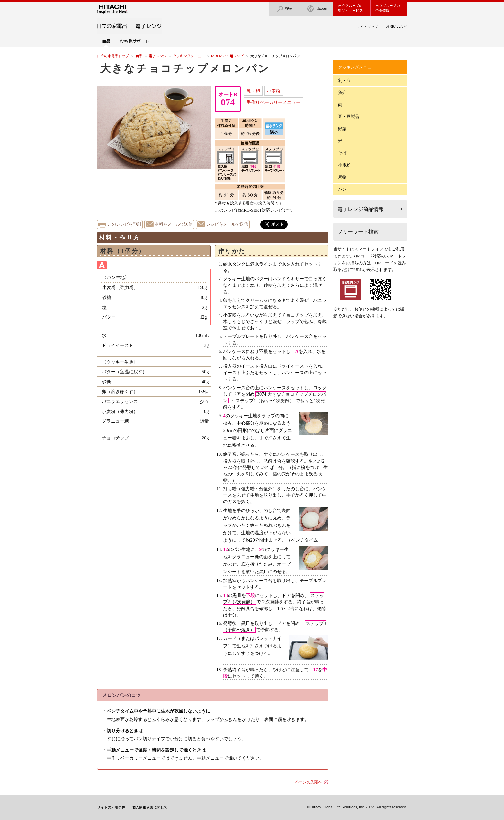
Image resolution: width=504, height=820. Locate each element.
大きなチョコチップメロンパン (185, 68)
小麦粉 (274, 91)
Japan (317, 9)
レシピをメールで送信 (227, 224)
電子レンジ (158, 56)
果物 (342, 177)
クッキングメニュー (189, 56)
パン (342, 189)
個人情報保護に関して (150, 807)
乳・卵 (253, 91)
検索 (285, 9)
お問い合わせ (397, 27)
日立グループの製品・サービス (351, 8)
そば (342, 153)
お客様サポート (135, 41)
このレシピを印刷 (124, 224)
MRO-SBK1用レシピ (228, 56)
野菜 (342, 129)
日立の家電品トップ (113, 56)
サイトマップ (367, 27)
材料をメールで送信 (174, 224)
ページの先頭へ (309, 782)
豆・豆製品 (349, 117)
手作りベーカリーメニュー (274, 102)
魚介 (342, 92)
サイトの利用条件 (111, 807)
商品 (139, 56)
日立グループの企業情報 (388, 8)
